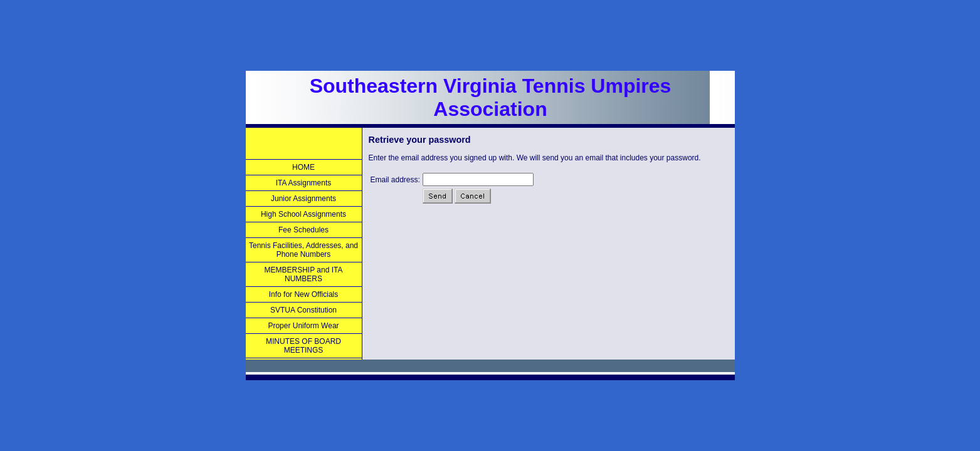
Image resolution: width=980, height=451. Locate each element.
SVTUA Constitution (303, 310)
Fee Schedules (303, 230)
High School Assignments (303, 214)
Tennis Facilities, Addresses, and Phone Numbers (303, 250)
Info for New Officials (303, 294)
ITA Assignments (303, 183)
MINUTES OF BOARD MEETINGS (303, 346)
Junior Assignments (303, 199)
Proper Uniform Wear (303, 326)
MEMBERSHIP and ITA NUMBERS (304, 274)
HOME (303, 167)
